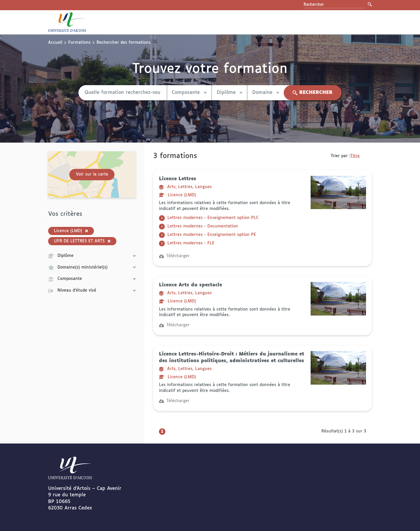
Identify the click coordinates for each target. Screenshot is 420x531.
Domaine (266, 93)
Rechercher (313, 93)
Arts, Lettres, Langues (185, 187)
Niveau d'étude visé (92, 291)
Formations (79, 43)
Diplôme (229, 93)
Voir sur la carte (92, 174)
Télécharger (174, 256)
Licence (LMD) (177, 195)
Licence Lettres (178, 179)
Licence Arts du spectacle (190, 285)
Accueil (55, 43)
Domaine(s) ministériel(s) (92, 267)
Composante (189, 93)
